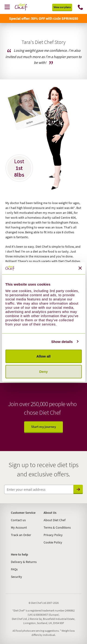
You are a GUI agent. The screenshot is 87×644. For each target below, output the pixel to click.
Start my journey (43, 427)
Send (78, 489)
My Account (19, 527)
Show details (62, 341)
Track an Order (21, 535)
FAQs (14, 569)
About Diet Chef (55, 520)
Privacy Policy (53, 535)
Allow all (43, 356)
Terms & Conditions (57, 527)
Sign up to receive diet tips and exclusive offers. (43, 469)
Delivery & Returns (24, 562)
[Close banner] (80, 268)
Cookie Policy (53, 542)
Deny (43, 371)
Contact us (18, 520)
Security (16, 577)
